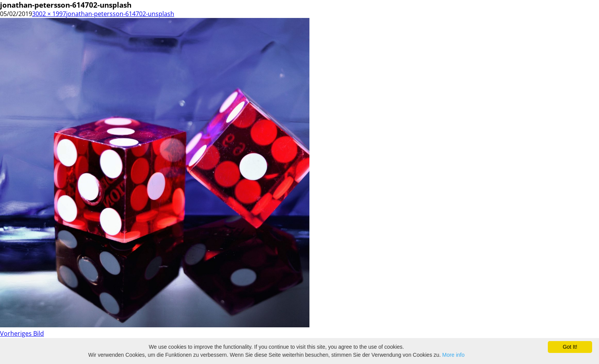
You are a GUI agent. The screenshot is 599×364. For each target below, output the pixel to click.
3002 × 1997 (49, 14)
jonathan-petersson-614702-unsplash (120, 14)
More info (453, 355)
